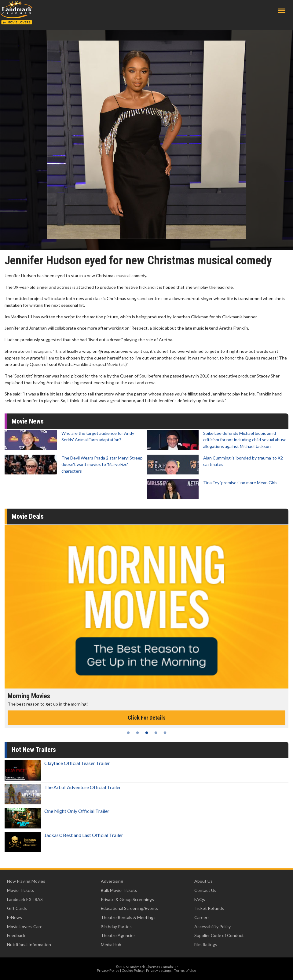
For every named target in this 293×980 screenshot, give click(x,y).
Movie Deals (28, 516)
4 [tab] (156, 733)
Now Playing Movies (26, 881)
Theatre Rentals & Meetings (128, 917)
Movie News (28, 421)
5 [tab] (165, 733)
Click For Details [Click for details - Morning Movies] (147, 718)
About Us (203, 881)
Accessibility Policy (212, 926)
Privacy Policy (108, 970)
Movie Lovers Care (25, 926)
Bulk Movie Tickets (119, 890)
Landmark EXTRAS (25, 899)
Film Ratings (206, 944)
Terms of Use (185, 970)
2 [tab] (137, 733)
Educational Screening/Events (130, 908)
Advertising (112, 881)
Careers (202, 917)
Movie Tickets (21, 890)
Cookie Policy (133, 970)
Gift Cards (17, 908)
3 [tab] (147, 733)
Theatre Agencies (118, 935)
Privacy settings (159, 970)
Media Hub (111, 944)
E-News (15, 917)
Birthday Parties (116, 926)
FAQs (200, 899)
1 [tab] (128, 733)
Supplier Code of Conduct (219, 935)
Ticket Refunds (209, 908)
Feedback (16, 935)
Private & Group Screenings (127, 899)
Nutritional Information (29, 944)
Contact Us (205, 890)
